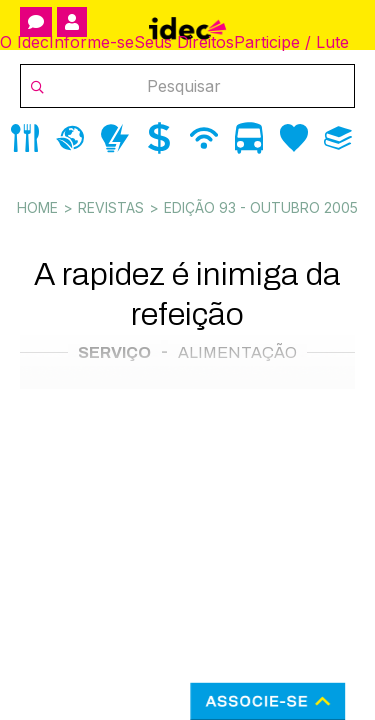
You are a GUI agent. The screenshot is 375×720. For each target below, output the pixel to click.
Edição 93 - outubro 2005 (261, 207)
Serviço (114, 352)
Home (37, 207)
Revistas (111, 207)
